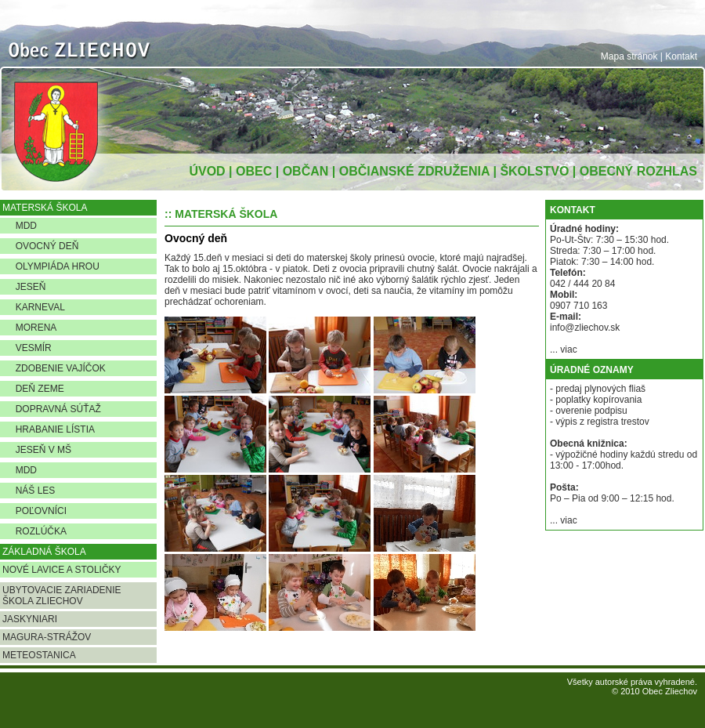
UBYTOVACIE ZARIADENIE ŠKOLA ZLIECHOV (62, 596)
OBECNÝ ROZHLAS (638, 171)
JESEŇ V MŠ (37, 450)
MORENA (29, 328)
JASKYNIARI (30, 619)
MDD (20, 226)
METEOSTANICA (39, 655)
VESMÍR (27, 348)
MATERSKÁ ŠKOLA (45, 208)
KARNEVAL (34, 307)
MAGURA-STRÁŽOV (47, 637)
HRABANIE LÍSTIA (49, 429)
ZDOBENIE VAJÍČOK (54, 368)
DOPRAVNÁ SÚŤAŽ (52, 409)
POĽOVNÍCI (34, 511)
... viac (564, 350)
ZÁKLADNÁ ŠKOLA (44, 552)
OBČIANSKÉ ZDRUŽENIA (414, 171)
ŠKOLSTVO (534, 171)
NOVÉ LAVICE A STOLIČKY (62, 570)
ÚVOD (207, 171)
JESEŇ (24, 287)
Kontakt (681, 56)
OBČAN (306, 171)
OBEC (254, 171)
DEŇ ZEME (33, 389)
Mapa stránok (629, 56)
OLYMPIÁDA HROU (51, 266)
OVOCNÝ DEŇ (40, 246)
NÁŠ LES (29, 491)
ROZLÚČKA (34, 531)
